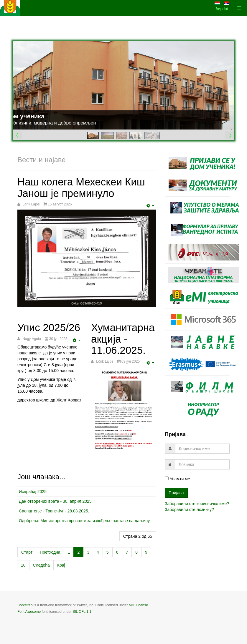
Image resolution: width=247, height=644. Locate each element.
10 (23, 565)
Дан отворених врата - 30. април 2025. (56, 501)
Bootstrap (25, 605)
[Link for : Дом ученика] (123, 85)
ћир (220, 9)
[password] (202, 464)
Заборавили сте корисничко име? (197, 504)
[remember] (167, 478)
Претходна (50, 552)
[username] (202, 449)
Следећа (41, 565)
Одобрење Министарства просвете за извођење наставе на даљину (84, 521)
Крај (61, 565)
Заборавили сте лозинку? (189, 509)
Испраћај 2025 (33, 492)
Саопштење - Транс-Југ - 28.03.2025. (54, 511)
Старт (27, 552)
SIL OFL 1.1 (82, 612)
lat (226, 9)
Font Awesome (29, 612)
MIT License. (139, 605)
